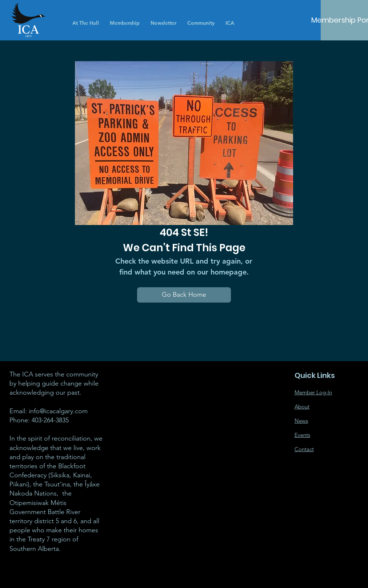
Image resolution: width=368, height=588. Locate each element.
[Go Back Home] (184, 295)
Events (302, 435)
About (302, 407)
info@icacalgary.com (58, 411)
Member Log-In (313, 392)
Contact (304, 449)
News (301, 421)
